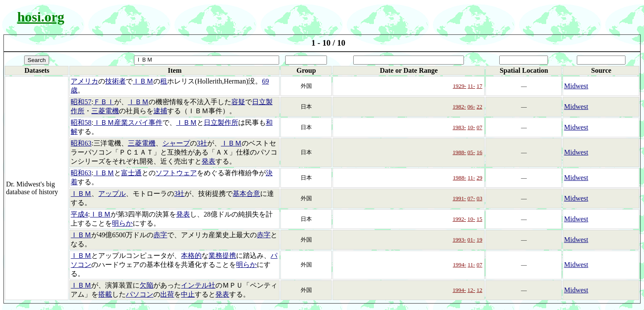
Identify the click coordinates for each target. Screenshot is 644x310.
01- (471, 240)
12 (479, 290)
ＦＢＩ (104, 102)
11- (471, 86)
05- (471, 152)
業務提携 (222, 256)
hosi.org (41, 17)
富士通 (131, 173)
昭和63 (81, 143)
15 (479, 219)
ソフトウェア (176, 173)
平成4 (79, 214)
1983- (459, 127)
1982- (459, 107)
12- (471, 290)
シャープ (176, 143)
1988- (459, 152)
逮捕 (160, 111)
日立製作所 (221, 122)
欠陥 (146, 285)
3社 (202, 143)
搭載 (105, 294)
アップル (112, 194)
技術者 (115, 81)
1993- (459, 240)
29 (479, 178)
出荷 (167, 294)
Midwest (576, 86)
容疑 (238, 102)
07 (479, 127)
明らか (122, 223)
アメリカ (84, 81)
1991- (459, 198)
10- (471, 127)
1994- (459, 265)
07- (471, 198)
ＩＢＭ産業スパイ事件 (128, 122)
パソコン (140, 294)
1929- (459, 86)
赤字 (160, 235)
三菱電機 (105, 111)
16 (479, 152)
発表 (208, 161)
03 (479, 198)
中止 (188, 294)
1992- (459, 219)
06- (471, 107)
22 (479, 107)
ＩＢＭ (143, 81)
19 (479, 240)
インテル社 (198, 285)
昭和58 (81, 122)
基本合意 (246, 194)
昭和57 (81, 102)
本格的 (191, 256)
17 (479, 86)
